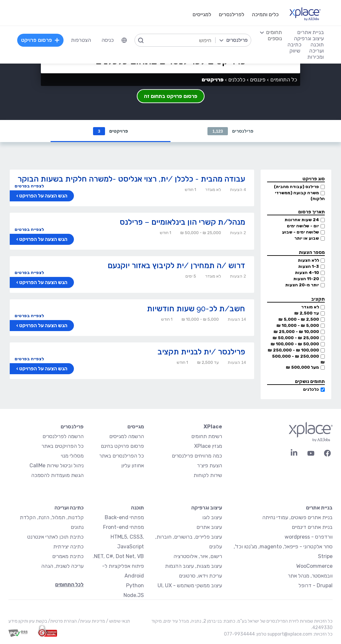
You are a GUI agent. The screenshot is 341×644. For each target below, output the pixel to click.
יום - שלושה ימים (303, 226)
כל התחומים (284, 80)
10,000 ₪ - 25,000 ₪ (296, 332)
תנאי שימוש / (118, 621)
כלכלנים (311, 389)
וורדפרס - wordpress (309, 537)
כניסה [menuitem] (108, 40)
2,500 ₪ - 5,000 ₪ (299, 319)
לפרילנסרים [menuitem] (231, 14)
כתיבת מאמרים (68, 556)
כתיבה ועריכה (69, 508)
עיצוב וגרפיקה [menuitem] (309, 38)
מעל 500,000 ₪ (302, 367)
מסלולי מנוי (72, 456)
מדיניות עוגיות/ (91, 621)
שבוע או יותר (307, 238)
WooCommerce (314, 566)
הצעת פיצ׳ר (210, 465)
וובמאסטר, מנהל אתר (310, 576)
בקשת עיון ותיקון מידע (28, 621)
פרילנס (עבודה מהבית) (296, 187)
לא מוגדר (310, 307)
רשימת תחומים (207, 436)
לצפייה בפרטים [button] (29, 186)
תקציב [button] (318, 299)
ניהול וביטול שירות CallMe (57, 465)
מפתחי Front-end (123, 527)
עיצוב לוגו (212, 517)
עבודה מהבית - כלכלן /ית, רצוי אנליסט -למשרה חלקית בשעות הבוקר (131, 179)
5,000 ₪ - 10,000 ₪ (298, 325)
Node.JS (134, 595)
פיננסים (258, 80)
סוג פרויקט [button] (314, 179)
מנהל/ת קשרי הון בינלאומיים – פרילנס (182, 222)
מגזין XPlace (208, 446)
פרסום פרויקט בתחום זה (171, 96)
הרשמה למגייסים (127, 436)
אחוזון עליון (133, 465)
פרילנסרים (230, 131)
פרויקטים (111, 131)
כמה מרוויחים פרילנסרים (197, 456)
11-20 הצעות (306, 279)
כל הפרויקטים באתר (63, 446)
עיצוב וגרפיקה (207, 508)
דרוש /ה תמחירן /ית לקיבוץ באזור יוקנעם (176, 265)
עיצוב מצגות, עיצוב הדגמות (194, 566)
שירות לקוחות (208, 475)
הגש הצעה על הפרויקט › (42, 196)
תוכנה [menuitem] (317, 45)
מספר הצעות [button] (312, 252)
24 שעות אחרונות (302, 220)
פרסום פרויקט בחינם (122, 446)
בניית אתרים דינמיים (312, 527)
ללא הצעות (308, 260)
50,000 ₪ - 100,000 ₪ (295, 344)
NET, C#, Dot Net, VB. (118, 556)
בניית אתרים (319, 508)
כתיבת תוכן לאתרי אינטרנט (55, 537)
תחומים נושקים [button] (310, 382)
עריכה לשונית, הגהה (62, 566)
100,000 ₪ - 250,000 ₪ (293, 350)
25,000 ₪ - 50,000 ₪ (296, 338)
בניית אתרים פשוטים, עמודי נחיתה (297, 517)
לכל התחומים (69, 584)
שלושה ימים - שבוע (300, 232)
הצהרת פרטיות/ (62, 621)
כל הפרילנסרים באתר (122, 456)
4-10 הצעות (307, 273)
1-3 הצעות (309, 266)
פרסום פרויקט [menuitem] (41, 40)
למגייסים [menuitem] (202, 14)
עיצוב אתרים (209, 527)
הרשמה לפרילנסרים (63, 436)
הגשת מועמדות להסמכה (57, 475)
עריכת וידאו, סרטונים (200, 576)
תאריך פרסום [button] (312, 212)
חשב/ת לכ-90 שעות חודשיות (196, 309)
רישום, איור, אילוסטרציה (198, 556)
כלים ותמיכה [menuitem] (265, 14)
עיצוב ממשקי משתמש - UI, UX (190, 585)
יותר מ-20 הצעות (302, 285)
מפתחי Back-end (124, 517)
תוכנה (137, 508)
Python (135, 585)
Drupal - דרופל (316, 585)
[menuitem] (124, 40)
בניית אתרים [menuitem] (311, 32)
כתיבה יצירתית (68, 547)
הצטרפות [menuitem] (81, 40)
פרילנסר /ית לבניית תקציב (201, 352)
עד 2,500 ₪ (307, 313)
